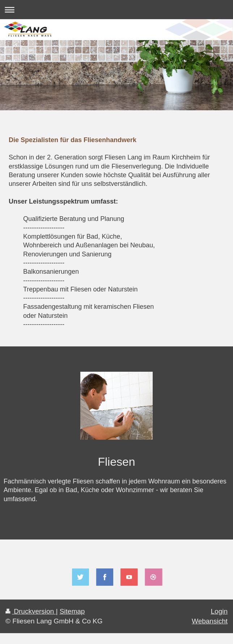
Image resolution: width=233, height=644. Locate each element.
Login (219, 611)
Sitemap (72, 611)
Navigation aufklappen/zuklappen (116, 10)
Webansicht (210, 621)
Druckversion (31, 611)
